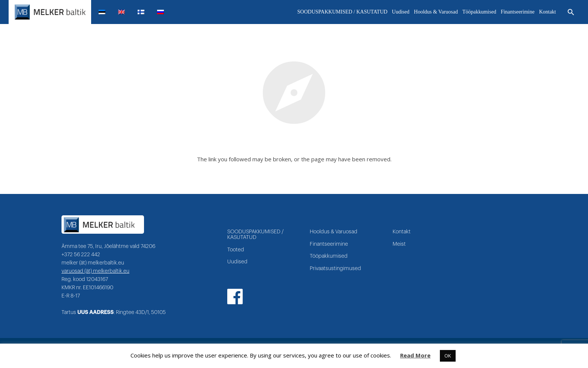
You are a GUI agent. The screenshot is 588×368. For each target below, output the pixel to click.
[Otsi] (571, 12)
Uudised (237, 262)
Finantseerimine (329, 244)
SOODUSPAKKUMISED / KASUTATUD (255, 235)
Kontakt (402, 232)
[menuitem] (105, 12)
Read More (415, 355)
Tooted (236, 250)
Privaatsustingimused (335, 269)
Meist (399, 244)
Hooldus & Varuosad (334, 232)
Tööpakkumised (329, 256)
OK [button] (448, 356)
